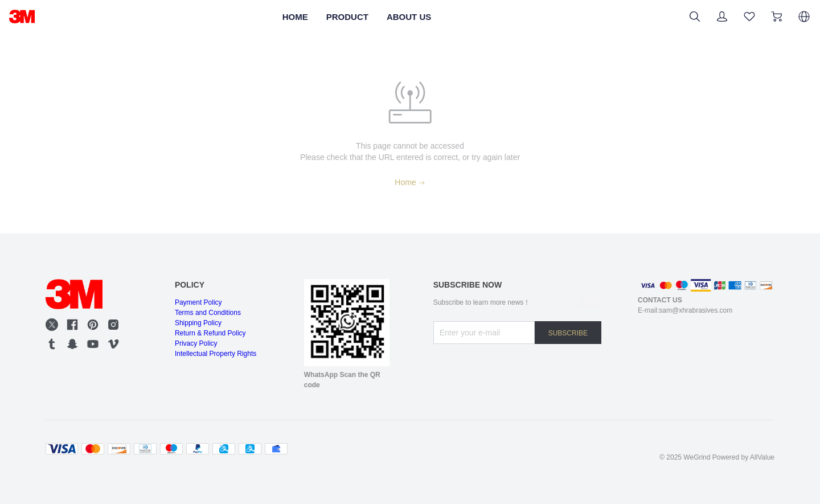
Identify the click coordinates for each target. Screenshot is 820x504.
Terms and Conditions (211, 315)
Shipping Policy (200, 327)
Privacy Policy (197, 351)
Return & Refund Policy (214, 339)
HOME (281, 17)
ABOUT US (420, 17)
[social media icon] (52, 325)
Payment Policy (200, 303)
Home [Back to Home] (410, 182)
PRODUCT (344, 17)
